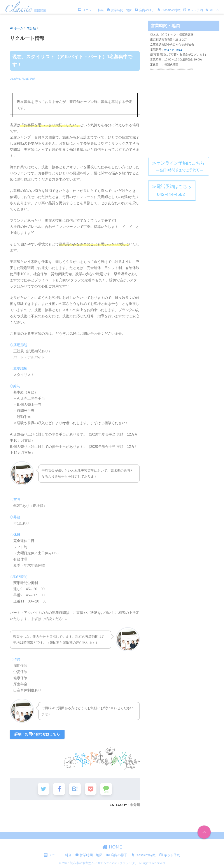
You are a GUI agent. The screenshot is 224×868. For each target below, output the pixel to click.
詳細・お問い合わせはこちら (37, 734)
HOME (112, 847)
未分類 (135, 805)
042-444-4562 (173, 50)
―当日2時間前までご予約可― (178, 166)
